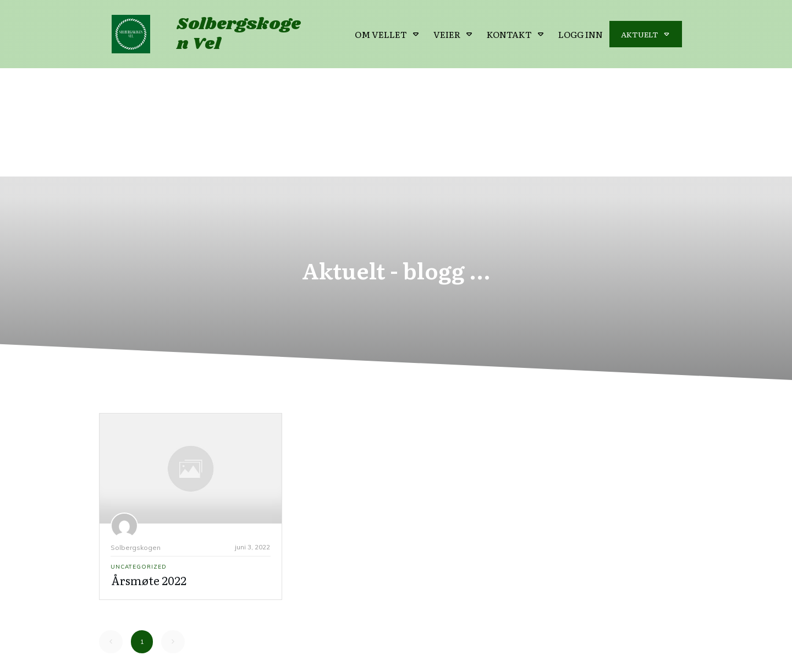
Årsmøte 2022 (149, 472)
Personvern (459, 653)
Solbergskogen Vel (239, 34)
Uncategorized (139, 459)
